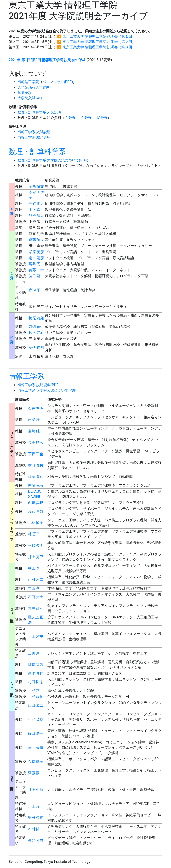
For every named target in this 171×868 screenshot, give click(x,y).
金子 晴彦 (36, 442)
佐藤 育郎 (36, 477)
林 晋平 (34, 534)
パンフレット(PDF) (58, 82)
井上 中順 (36, 790)
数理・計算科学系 (37, 152)
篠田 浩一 (36, 733)
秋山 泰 (34, 568)
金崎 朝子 (36, 762)
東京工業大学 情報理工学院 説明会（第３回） (99, 47)
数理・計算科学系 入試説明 (39, 112)
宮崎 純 (34, 431)
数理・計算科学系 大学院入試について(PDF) (53, 160)
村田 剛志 (36, 682)
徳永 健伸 (36, 673)
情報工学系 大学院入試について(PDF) (47, 390)
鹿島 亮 (35, 264)
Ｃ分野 (86, 118)
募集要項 (25, 93)
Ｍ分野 (102, 118)
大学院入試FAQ (30, 98)
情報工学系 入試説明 (34, 132)
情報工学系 (26, 376)
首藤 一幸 (36, 270)
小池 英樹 (36, 719)
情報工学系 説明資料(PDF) (39, 385)
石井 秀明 (36, 408)
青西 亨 (34, 588)
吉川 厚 (34, 653)
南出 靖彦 (36, 258)
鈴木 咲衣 (36, 333)
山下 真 (35, 210)
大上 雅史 (36, 636)
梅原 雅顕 (36, 318)
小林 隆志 (36, 523)
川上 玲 (34, 806)
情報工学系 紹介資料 (34, 137)
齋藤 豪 (34, 773)
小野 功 (34, 691)
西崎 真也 (36, 503)
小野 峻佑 (36, 697)
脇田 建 (35, 276)
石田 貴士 (36, 597)
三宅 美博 (36, 747)
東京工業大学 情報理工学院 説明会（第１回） (99, 36)
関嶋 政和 (36, 608)
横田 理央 (36, 465)
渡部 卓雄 (36, 511)
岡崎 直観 (36, 665)
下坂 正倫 (36, 454)
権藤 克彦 (36, 485)
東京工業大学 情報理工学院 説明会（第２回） (99, 42)
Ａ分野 (70, 118)
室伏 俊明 (36, 347)
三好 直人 (36, 204)
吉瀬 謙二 (36, 420)
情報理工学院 (28, 82)
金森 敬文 (36, 186)
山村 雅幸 (36, 580)
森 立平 (35, 290)
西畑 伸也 (36, 327)
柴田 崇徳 (36, 818)
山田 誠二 (36, 705)
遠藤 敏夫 (36, 240)
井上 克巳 (36, 557)
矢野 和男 (36, 840)
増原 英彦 (36, 252)
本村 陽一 (36, 829)
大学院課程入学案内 (34, 87)
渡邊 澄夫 (36, 216)
